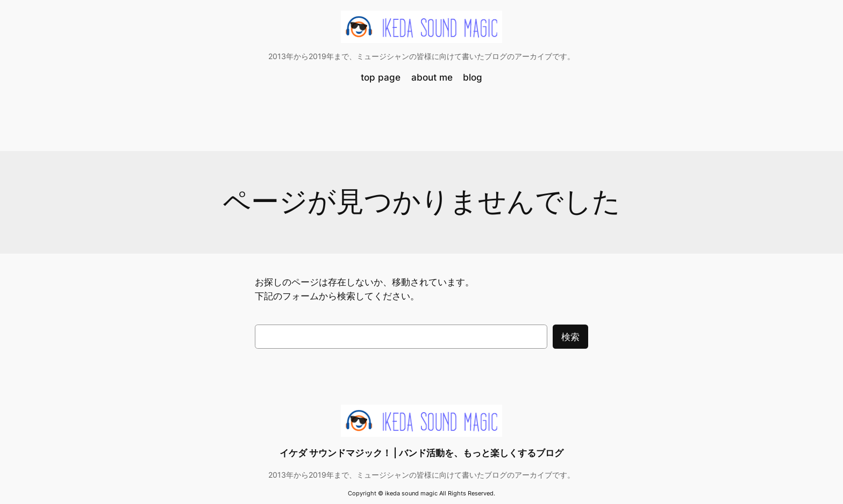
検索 (570, 337)
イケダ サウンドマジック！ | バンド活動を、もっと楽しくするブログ (421, 453)
